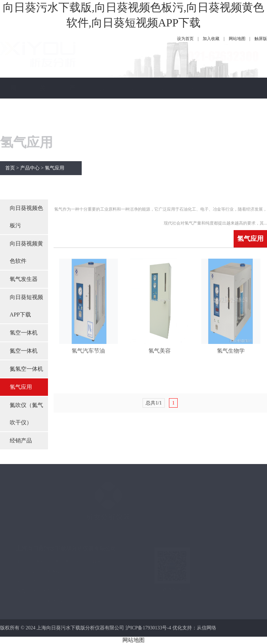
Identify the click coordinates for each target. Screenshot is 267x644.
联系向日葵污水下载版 (191, 182)
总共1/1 (154, 403)
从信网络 (207, 628)
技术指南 (132, 119)
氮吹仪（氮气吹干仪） (26, 414)
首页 (10, 168)
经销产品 (21, 441)
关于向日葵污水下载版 (43, 182)
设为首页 (185, 39)
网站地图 (237, 39)
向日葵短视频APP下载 (26, 306)
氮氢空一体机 (26, 369)
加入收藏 (211, 39)
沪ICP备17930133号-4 (148, 628)
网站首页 (13, 119)
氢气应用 (55, 168)
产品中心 (72, 119)
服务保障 (161, 119)
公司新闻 (102, 119)
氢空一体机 (24, 333)
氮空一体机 (24, 351)
